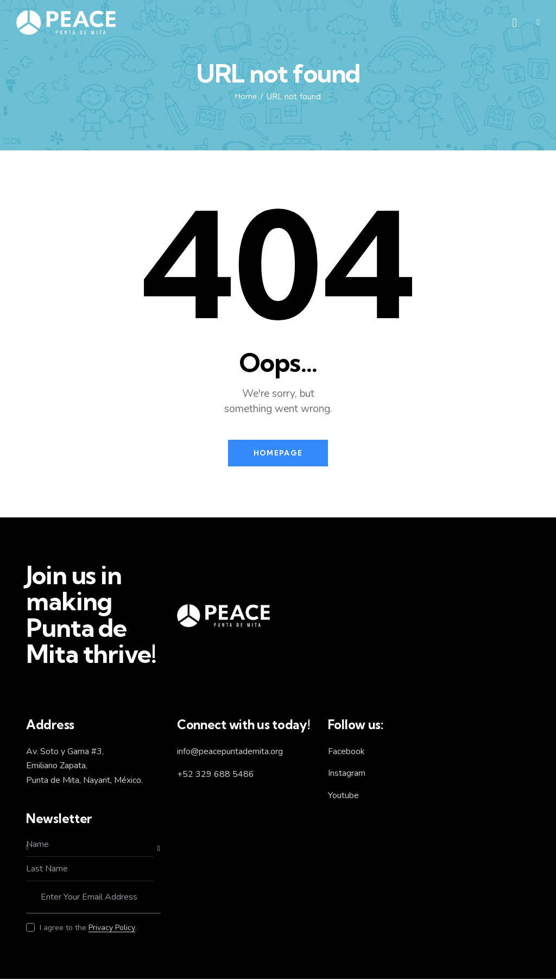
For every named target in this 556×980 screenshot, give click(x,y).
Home (246, 97)
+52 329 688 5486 (216, 775)
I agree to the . (88, 929)
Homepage (278, 453)
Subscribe (153, 850)
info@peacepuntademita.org (230, 752)
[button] (538, 22)
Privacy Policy (112, 929)
